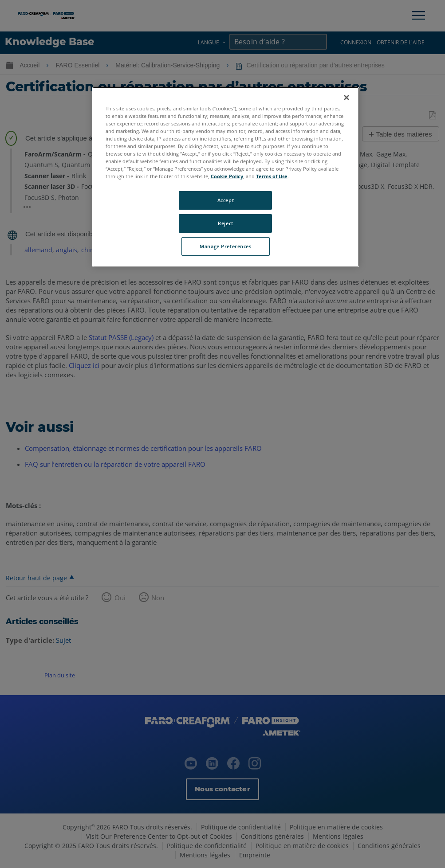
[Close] (347, 98)
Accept (226, 200)
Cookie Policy (227, 176)
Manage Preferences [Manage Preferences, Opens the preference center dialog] (225, 246)
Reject (225, 223)
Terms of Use (272, 176)
